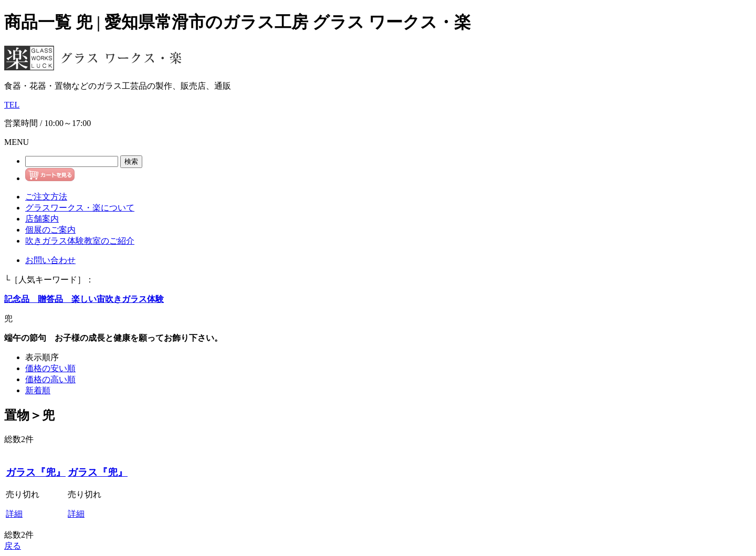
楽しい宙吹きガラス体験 (113, 299)
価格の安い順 (50, 368)
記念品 (17, 299)
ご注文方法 (46, 197)
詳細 (14, 514)
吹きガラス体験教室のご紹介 (80, 241)
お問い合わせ (50, 260)
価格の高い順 (50, 379)
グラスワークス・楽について (80, 208)
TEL (12, 105)
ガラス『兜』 (36, 472)
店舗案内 (42, 219)
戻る (13, 546)
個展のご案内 (50, 230)
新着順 (38, 390)
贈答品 (46, 299)
